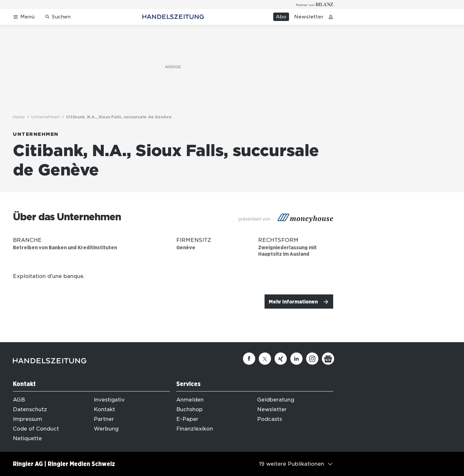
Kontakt (104, 409)
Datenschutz (30, 409)
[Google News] (328, 359)
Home (19, 117)
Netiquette (27, 438)
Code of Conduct (36, 429)
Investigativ (109, 400)
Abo (281, 17)
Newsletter (309, 17)
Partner (104, 419)
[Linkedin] (296, 359)
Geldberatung (276, 400)
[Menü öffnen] (24, 17)
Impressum (28, 419)
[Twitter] (265, 359)
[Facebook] (249, 359)
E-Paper (187, 419)
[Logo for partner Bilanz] (315, 4)
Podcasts (270, 419)
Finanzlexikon (195, 429)
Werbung (106, 429)
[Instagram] (312, 359)
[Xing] (281, 359)
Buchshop (189, 409)
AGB (19, 400)
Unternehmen (45, 117)
